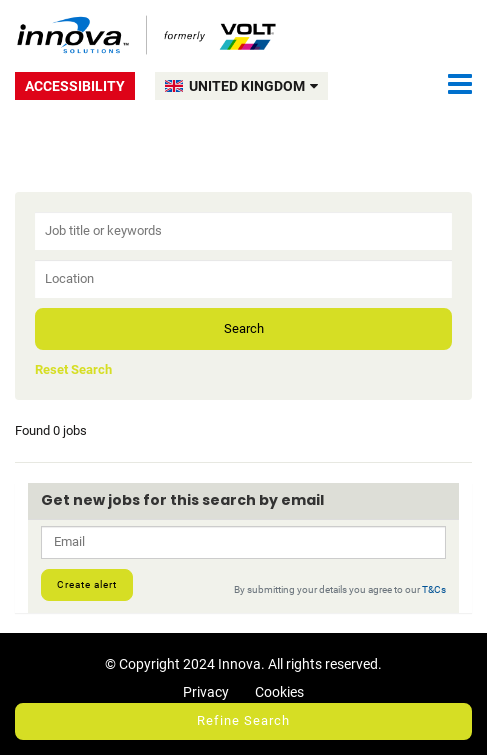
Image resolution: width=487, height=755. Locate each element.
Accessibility (75, 86)
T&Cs (434, 589)
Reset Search (73, 370)
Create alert (87, 584)
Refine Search (243, 720)
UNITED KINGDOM (253, 86)
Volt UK (147, 35)
